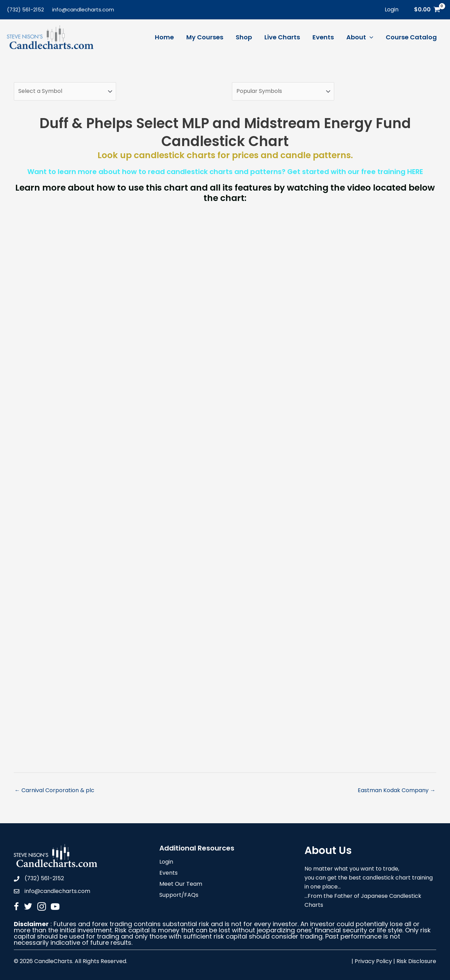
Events (168, 873)
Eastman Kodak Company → (397, 790)
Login (166, 862)
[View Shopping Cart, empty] (427, 10)
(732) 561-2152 (25, 9)
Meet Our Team (181, 885)
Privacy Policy (373, 961)
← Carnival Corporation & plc (54, 790)
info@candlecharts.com (83, 9)
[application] (370, 37)
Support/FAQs (179, 896)
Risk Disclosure (416, 961)
